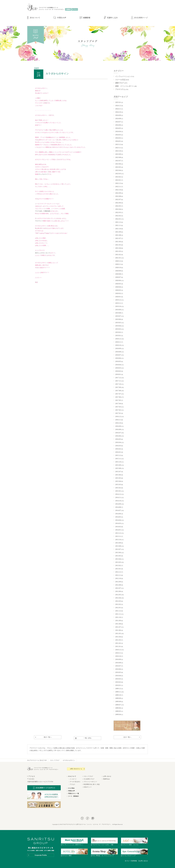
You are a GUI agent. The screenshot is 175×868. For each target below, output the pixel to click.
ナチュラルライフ (43, 174)
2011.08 (118, 624)
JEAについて (72, 776)
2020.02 (118, 293)
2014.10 (118, 501)
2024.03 (118, 135)
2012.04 (118, 598)
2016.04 (118, 442)
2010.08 (118, 663)
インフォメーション (123, 76)
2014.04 (118, 520)
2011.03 (118, 640)
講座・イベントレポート (125, 86)
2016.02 (118, 449)
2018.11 (118, 342)
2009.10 (118, 695)
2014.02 (118, 527)
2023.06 (118, 164)
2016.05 (118, 439)
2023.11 (118, 148)
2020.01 (118, 297)
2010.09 (118, 659)
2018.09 (118, 348)
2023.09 (118, 154)
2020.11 (118, 264)
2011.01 (118, 646)
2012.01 (118, 608)
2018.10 (118, 345)
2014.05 (118, 517)
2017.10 (118, 384)
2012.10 (118, 578)
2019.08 (118, 313)
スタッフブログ (55, 760)
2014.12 (118, 494)
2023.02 (118, 177)
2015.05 (118, 478)
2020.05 (118, 284)
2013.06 (118, 552)
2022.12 (118, 183)
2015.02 (118, 488)
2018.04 (118, 365)
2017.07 (118, 394)
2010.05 (118, 672)
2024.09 (118, 115)
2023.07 (118, 161)
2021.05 (118, 245)
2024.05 (118, 128)
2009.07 (118, 705)
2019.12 (118, 300)
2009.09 (118, 698)
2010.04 (118, 676)
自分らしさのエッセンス (42, 253)
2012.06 (118, 591)
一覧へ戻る (88, 738)
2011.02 (118, 643)
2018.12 (118, 339)
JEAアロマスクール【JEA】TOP (37, 760)
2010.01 (118, 685)
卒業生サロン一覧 (73, 794)
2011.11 (118, 614)
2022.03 (118, 212)
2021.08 (118, 235)
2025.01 (118, 102)
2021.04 (118, 248)
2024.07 (118, 122)
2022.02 (118, 216)
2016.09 (118, 426)
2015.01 (118, 491)
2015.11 (118, 459)
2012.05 (118, 595)
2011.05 (118, 633)
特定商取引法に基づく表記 (92, 784)
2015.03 (118, 484)
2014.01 (118, 530)
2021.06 (118, 242)
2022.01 (118, 219)
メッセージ (73, 779)
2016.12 (118, 416)
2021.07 (118, 238)
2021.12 (118, 222)
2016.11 (118, 420)
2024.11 (118, 109)
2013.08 (118, 546)
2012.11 (118, 575)
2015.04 (118, 481)
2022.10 (118, 190)
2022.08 (118, 196)
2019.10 (118, 306)
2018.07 (118, 355)
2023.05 (118, 167)
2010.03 (118, 679)
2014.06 (118, 514)
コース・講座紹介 (73, 796)
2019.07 (118, 316)
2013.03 (118, 562)
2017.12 (118, 378)
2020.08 (118, 274)
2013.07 (118, 549)
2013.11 (118, 536)
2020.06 (118, 280)
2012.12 (118, 572)
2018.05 (118, 361)
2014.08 (118, 507)
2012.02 (118, 604)
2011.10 (118, 617)
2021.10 (118, 229)
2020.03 (118, 290)
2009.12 (118, 689)
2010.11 (118, 653)
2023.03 (118, 174)
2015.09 (118, 465)
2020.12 (118, 261)
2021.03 (118, 251)
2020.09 (118, 271)
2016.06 (118, 436)
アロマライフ (39, 221)
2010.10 (118, 656)
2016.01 (118, 452)
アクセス (72, 784)
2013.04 (118, 559)
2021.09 (118, 232)
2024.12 (118, 106)
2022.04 (118, 209)
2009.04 (118, 714)
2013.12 (118, 533)
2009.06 (118, 708)
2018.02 (118, 371)
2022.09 (118, 193)
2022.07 (118, 199)
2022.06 (118, 203)
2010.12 (118, 650)
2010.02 (118, 682)
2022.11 (118, 187)
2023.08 (118, 157)
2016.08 (118, 429)
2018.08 (118, 352)
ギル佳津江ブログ (89, 779)
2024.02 (118, 138)
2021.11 (118, 225)
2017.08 (118, 391)
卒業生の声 (71, 791)
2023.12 (118, 144)
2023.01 (118, 180)
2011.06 (118, 630)
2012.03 (118, 601)
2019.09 (118, 310)
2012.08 (118, 585)
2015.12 (118, 455)
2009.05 (118, 711)
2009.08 (118, 701)
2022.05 (118, 206)
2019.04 (118, 326)
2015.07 (118, 472)
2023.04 (118, 170)
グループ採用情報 (132, 861)
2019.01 (118, 335)
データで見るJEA (75, 782)
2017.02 (118, 410)
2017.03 (118, 407)
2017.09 (118, 387)
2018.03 (118, 368)
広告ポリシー (88, 787)
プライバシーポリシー (90, 782)
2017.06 (118, 397)
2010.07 (118, 666)
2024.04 (118, 131)
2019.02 (118, 332)
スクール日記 (120, 80)
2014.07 (118, 510)
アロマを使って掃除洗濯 (42, 211)
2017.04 (118, 404)
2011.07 (118, 627)
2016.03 (118, 446)
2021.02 (118, 255)
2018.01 (118, 374)
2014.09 (118, 504)
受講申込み (107, 779)
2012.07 (118, 588)
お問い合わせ (107, 776)
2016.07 (118, 433)
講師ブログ (120, 83)
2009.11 (118, 692)
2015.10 (118, 462)
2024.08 (118, 118)
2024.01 (118, 141)
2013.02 (118, 565)
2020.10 (118, 267)
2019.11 (118, 303)
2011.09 (118, 621)
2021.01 (118, 258)
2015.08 (118, 468)
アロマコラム (120, 89)
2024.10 (118, 112)
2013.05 (118, 556)
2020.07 (118, 277)
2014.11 (118, 497)
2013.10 (118, 540)
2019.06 (118, 319)
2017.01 (118, 413)
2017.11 (118, 381)
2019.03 (118, 329)
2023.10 (118, 151)
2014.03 (118, 523)
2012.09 (118, 582)
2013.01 (118, 569)
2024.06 (118, 125)
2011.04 (118, 637)
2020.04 (118, 287)
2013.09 (118, 543)
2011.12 (118, 611)
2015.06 (118, 475)
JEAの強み (71, 788)
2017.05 (118, 400)
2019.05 (118, 323)
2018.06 (118, 358)
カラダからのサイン (69, 760)
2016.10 (118, 423)
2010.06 (118, 669)
